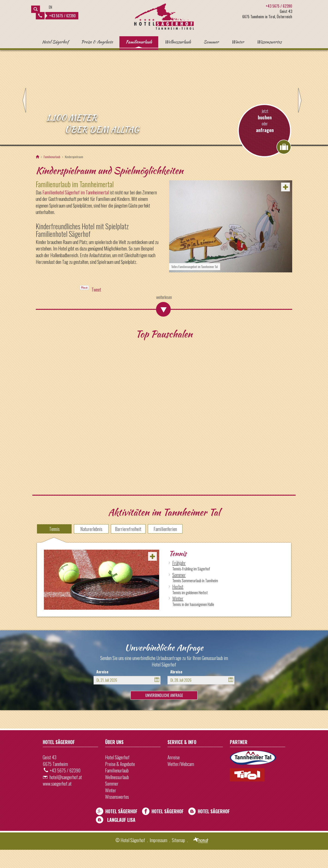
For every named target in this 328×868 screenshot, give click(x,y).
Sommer (211, 42)
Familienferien (165, 547)
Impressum (158, 859)
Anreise (102, 690)
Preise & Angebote (97, 42)
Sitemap (178, 859)
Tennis (54, 547)
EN (50, 7)
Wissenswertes (269, 42)
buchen (265, 136)
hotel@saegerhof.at (66, 795)
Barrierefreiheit (128, 547)
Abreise (176, 690)
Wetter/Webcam (181, 782)
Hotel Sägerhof (55, 42)
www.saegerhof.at (57, 802)
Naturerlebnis (91, 547)
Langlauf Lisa (121, 838)
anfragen (265, 148)
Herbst (178, 605)
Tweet (96, 308)
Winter (238, 42)
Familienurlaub (139, 42)
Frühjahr (179, 581)
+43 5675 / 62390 (57, 16)
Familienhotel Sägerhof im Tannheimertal (76, 211)
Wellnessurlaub (178, 42)
